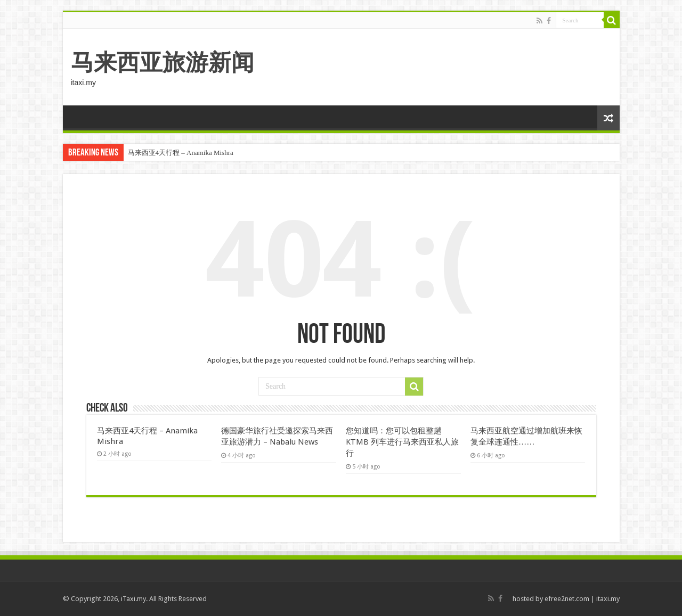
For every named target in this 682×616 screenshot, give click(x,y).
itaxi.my (608, 599)
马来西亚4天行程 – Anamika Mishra (181, 153)
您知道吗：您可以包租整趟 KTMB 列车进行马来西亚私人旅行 (402, 442)
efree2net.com (567, 599)
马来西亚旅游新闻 (163, 62)
